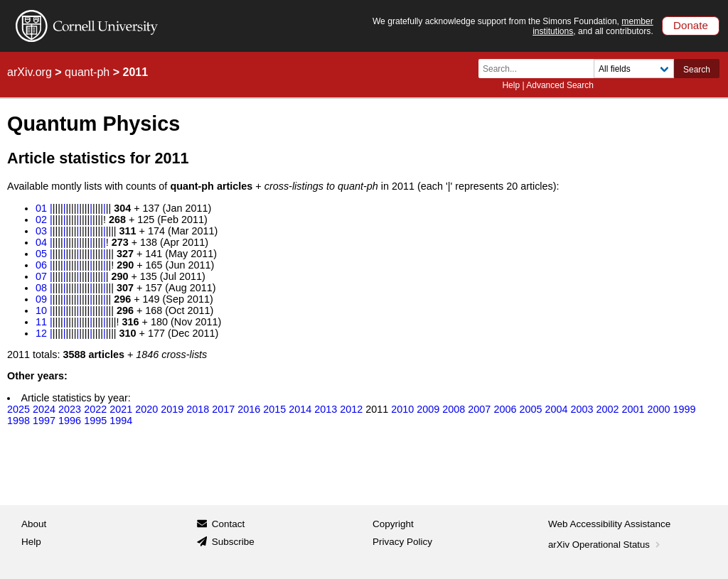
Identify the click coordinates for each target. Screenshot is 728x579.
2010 (402, 409)
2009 (428, 409)
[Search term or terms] (540, 69)
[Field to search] (634, 69)
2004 (556, 409)
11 (41, 322)
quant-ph (87, 72)
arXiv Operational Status (605, 545)
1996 (70, 421)
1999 (684, 409)
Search (697, 70)
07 (41, 276)
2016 (249, 409)
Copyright (393, 524)
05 (41, 254)
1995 (95, 421)
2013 (326, 409)
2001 (633, 409)
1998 (18, 421)
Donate (691, 25)
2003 (582, 409)
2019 (172, 409)
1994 (121, 421)
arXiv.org (30, 72)
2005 (530, 409)
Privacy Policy (402, 542)
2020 (146, 409)
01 (41, 208)
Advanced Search (560, 85)
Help (511, 85)
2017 (223, 409)
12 (41, 333)
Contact (229, 524)
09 (41, 299)
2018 (198, 409)
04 (41, 242)
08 (41, 288)
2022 (95, 409)
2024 (44, 409)
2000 (658, 409)
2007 (479, 409)
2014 (300, 409)
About (34, 524)
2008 (454, 409)
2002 (607, 409)
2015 (274, 409)
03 (41, 231)
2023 (70, 409)
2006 (505, 409)
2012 (351, 409)
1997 (44, 421)
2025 (18, 409)
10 (41, 310)
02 (41, 220)
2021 (121, 409)
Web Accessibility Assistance (609, 524)
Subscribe (233, 542)
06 (41, 265)
